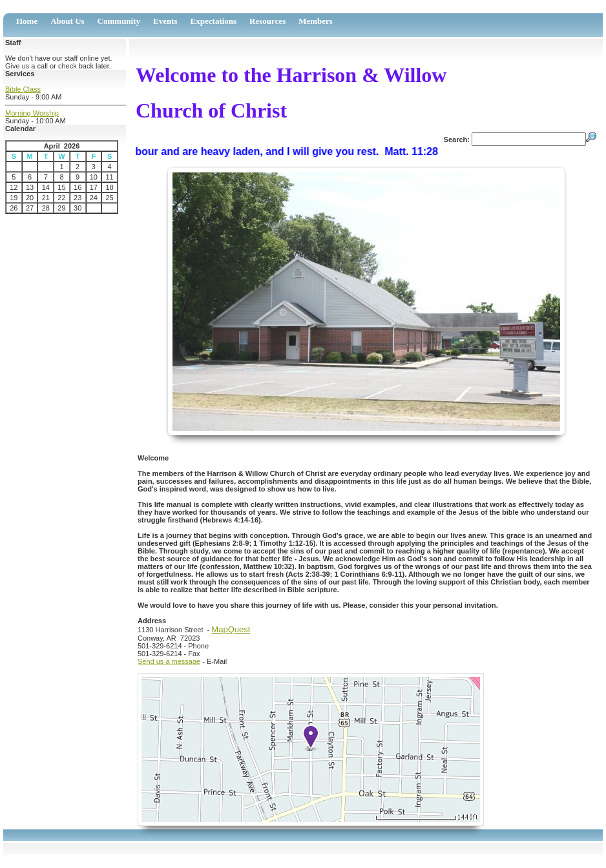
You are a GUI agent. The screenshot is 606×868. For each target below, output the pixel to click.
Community (119, 21)
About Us (67, 21)
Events (165, 21)
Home (27, 21)
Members (316, 21)
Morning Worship (32, 113)
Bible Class (23, 89)
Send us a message (169, 661)
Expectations (214, 21)
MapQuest (231, 629)
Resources (267, 21)
